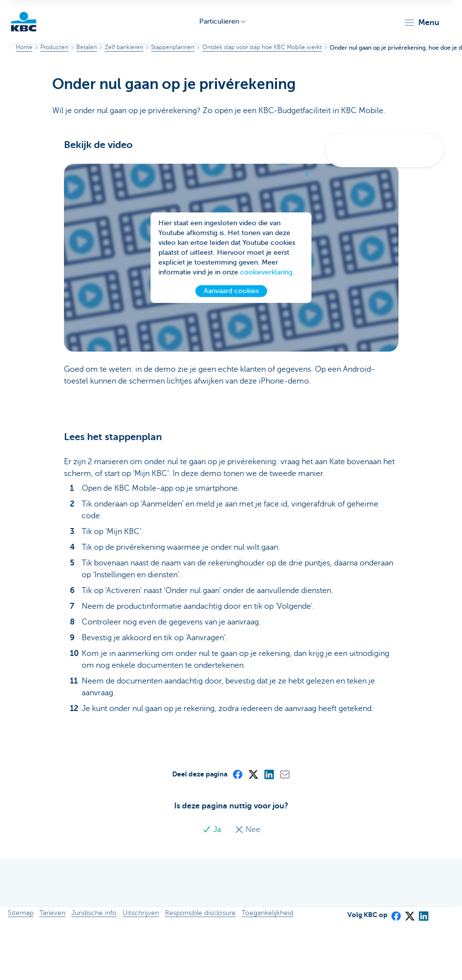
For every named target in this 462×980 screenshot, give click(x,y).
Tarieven (52, 913)
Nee (247, 830)
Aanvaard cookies (231, 291)
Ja (213, 830)
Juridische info (94, 913)
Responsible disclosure (200, 913)
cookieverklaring (266, 272)
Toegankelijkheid (267, 913)
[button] (421, 23)
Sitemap (21, 913)
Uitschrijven (141, 913)
